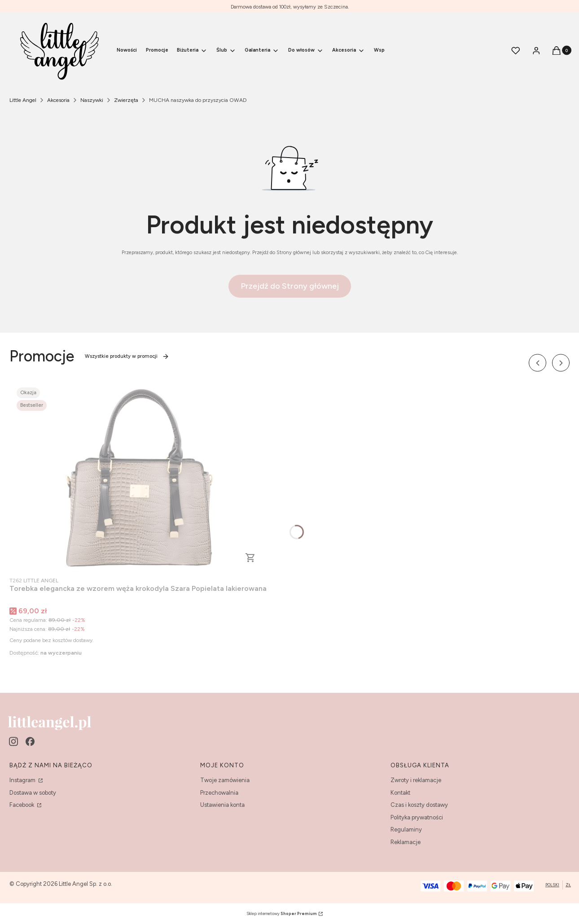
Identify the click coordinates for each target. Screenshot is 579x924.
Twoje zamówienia (225, 780)
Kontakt (400, 793)
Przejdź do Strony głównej (290, 286)
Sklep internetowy (282, 913)
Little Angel (23, 100)
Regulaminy (406, 829)
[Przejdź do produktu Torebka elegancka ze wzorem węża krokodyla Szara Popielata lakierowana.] (138, 477)
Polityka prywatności (417, 817)
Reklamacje (406, 842)
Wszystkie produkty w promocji (127, 356)
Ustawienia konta (222, 805)
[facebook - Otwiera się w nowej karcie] (30, 741)
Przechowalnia (219, 793)
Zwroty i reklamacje (416, 780)
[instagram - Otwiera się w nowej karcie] (13, 741)
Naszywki (92, 100)
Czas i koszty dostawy (419, 805)
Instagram (23, 780)
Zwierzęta (126, 100)
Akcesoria (58, 100)
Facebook (22, 805)
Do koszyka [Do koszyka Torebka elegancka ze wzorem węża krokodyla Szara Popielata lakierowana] (250, 558)
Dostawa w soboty (33, 793)
